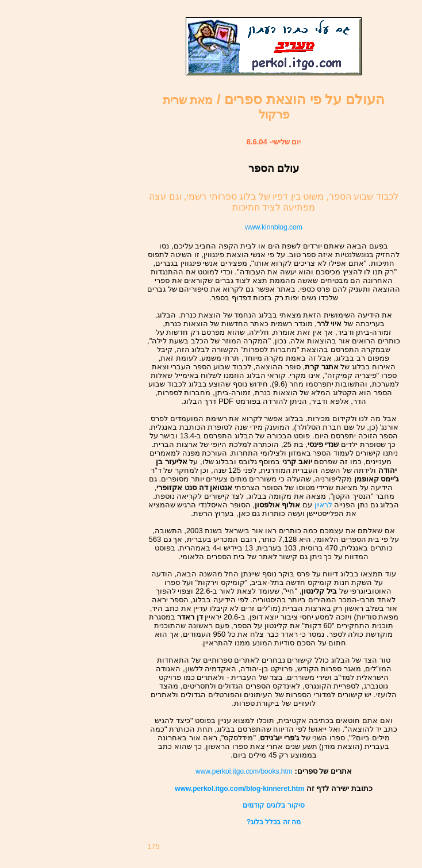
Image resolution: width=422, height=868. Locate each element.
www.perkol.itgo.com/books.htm (244, 771)
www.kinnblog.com (273, 227)
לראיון (323, 505)
